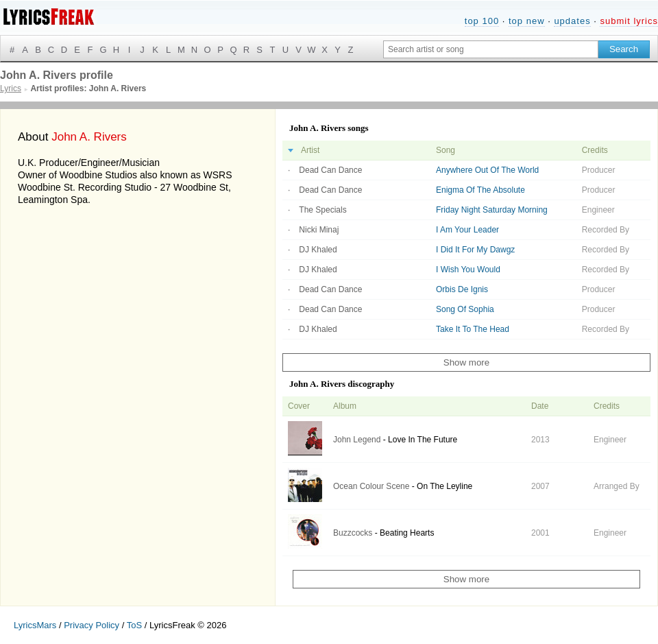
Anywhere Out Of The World (487, 170)
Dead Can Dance (330, 170)
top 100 (482, 21)
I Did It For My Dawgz (475, 250)
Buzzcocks (353, 533)
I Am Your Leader (467, 230)
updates (572, 21)
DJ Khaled (318, 250)
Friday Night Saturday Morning (492, 210)
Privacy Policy (92, 625)
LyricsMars (35, 625)
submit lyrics (629, 21)
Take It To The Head (473, 329)
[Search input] (491, 49)
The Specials (322, 210)
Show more (466, 362)
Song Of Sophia (465, 309)
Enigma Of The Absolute (480, 190)
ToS (134, 625)
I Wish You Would (468, 270)
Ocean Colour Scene (371, 486)
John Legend (357, 440)
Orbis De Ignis (462, 289)
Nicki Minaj (319, 230)
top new (527, 21)
